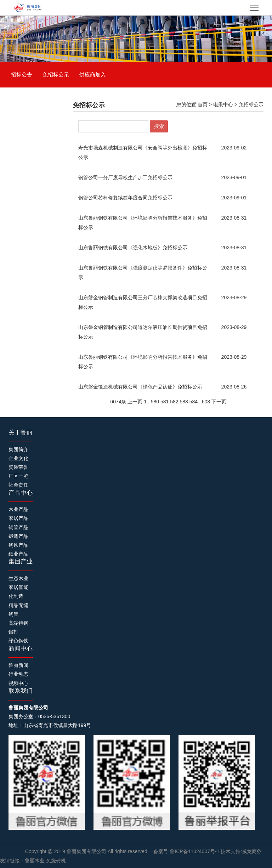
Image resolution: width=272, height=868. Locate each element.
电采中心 (223, 104)
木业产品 (18, 509)
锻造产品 (18, 536)
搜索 (159, 126)
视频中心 (18, 683)
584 (194, 402)
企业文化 (18, 458)
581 (165, 402)
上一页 (135, 402)
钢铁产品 (18, 545)
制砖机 (18, 851)
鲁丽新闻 (18, 665)
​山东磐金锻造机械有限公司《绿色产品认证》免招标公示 (140, 387)
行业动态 (18, 674)
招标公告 (22, 75)
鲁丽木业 (35, 861)
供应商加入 (93, 75)
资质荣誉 (18, 467)
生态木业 (18, 578)
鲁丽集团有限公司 (87, 851)
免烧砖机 (56, 861)
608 (206, 402)
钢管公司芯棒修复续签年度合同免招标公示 (125, 198)
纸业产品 (18, 554)
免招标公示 (56, 75)
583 (184, 402)
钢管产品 (18, 527)
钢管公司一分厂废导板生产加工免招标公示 (125, 177)
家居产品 (18, 518)
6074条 (118, 402)
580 (155, 402)
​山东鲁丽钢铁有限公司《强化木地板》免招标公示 (133, 248)
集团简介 (18, 449)
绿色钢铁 (18, 641)
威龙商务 (252, 851)
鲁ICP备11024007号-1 (194, 851)
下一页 (219, 402)
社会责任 (18, 485)
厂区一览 (18, 476)
